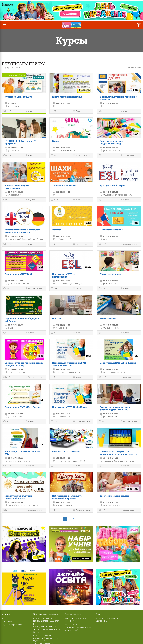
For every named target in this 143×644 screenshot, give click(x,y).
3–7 (102, 156)
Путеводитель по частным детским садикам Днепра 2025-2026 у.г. (47, 629)
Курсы (29, 111)
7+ (6, 422)
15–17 (103, 244)
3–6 (7, 333)
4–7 (102, 510)
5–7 (7, 377)
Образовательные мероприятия (35, 200)
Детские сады (127, 156)
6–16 (55, 200)
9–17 (7, 111)
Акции (77, 111)
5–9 (7, 510)
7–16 (7, 244)
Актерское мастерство (82, 510)
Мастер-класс (127, 510)
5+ (53, 377)
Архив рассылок (9, 622)
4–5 (102, 289)
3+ (53, 156)
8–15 (7, 156)
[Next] (78, 519)
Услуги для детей (81, 156)
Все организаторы (73, 624)
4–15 (55, 333)
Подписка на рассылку (12, 625)
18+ (54, 111)
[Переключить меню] (4, 25)
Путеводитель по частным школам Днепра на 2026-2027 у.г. (46, 621)
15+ (6, 289)
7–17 (102, 377)
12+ (102, 200)
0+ (101, 111)
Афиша (5, 618)
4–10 (102, 333)
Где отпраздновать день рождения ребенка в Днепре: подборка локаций (46, 638)
